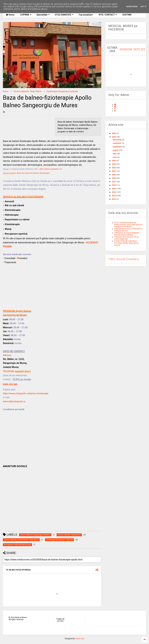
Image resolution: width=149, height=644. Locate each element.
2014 (114, 192)
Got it (143, 7)
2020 (114, 175)
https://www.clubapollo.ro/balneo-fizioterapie (26, 393)
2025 (114, 137)
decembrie (117, 140)
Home (10, 15)
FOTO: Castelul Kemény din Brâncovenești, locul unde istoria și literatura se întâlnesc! (128, 225)
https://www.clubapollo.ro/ (50, 169)
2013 (114, 196)
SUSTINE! (127, 15)
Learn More (132, 7)
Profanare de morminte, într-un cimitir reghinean (127, 238)
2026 (114, 133)
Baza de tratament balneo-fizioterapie (33, 173)
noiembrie (117, 143)
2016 (114, 185)
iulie (114, 154)
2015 (114, 189)
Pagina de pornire (60, 620)
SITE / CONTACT (108, 15)
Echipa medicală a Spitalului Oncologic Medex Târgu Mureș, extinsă (127, 243)
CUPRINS (26, 15)
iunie (115, 157)
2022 (114, 168)
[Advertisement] (52, 289)
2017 (114, 182)
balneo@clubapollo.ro (14, 401)
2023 (114, 164)
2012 (114, 199)
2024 (114, 161)
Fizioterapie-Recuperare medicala (62, 91)
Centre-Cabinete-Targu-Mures (28, 91)
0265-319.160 (10, 384)
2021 (114, 171)
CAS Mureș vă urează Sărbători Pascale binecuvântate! (127, 234)
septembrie (117, 147)
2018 (114, 178)
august (115, 150)
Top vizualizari (86, 15)
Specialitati (43, 15)
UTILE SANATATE (64, 15)
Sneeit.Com (80, 639)
